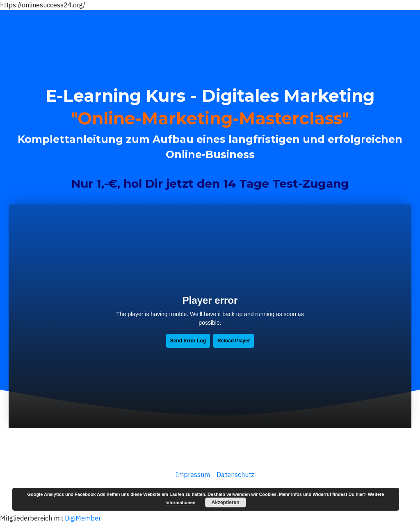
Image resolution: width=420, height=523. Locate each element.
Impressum (192, 475)
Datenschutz (235, 475)
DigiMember (83, 518)
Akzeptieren (226, 502)
